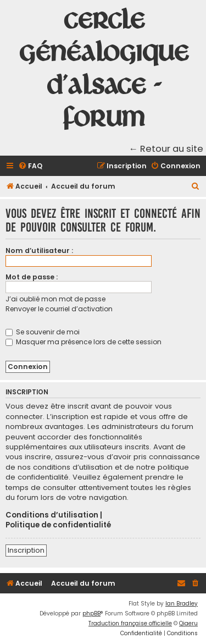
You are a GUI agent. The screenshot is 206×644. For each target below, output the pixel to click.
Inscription (26, 550)
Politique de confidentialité (58, 525)
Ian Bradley (182, 604)
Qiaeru (188, 623)
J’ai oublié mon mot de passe (55, 299)
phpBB (91, 613)
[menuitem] (30, 166)
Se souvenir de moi (43, 332)
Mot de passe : (32, 277)
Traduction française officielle (130, 623)
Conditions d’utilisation (52, 515)
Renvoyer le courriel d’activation (59, 309)
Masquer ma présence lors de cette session (83, 342)
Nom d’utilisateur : (39, 251)
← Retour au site (166, 149)
